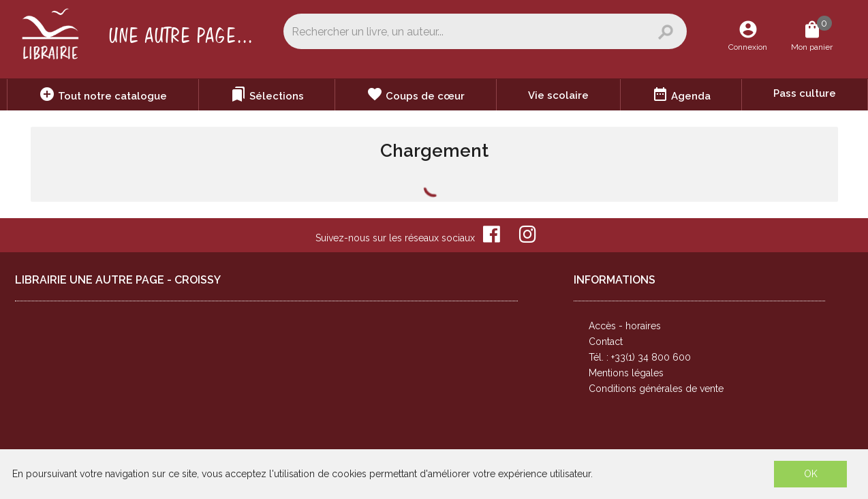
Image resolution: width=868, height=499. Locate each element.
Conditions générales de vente (656, 389)
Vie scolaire (558, 95)
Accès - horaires (625, 326)
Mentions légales (626, 373)
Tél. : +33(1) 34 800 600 (640, 357)
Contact (606, 342)
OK (811, 474)
